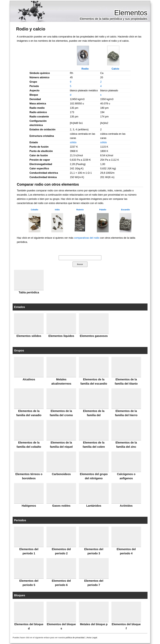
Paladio (103, 210)
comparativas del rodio (87, 238)
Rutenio (80, 210)
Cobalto (35, 210)
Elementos (131, 13)
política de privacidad (75, 638)
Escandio (125, 210)
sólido (73, 142)
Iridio (57, 210)
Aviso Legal (92, 638)
